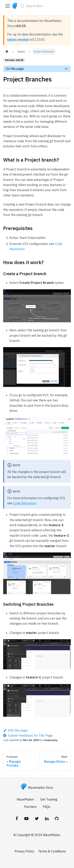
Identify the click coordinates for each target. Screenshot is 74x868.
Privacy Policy (24, 851)
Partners (30, 807)
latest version (18, 39)
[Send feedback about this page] (28, 735)
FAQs (46, 807)
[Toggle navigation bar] (8, 6)
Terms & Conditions (52, 851)
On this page (15, 69)
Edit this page (15, 730)
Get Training (49, 799)
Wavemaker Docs (37, 788)
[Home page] (7, 52)
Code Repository (25, 503)
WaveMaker (25, 799)
